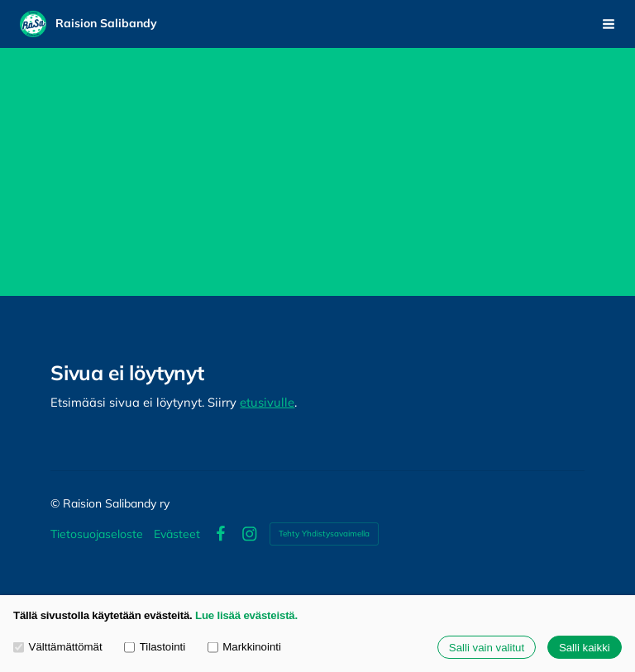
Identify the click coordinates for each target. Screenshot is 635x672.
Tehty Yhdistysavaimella (324, 534)
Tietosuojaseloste (97, 534)
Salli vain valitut (487, 648)
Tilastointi (155, 648)
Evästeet (177, 534)
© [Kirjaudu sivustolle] (57, 503)
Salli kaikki (585, 648)
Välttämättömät (58, 648)
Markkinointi (244, 648)
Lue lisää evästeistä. (246, 615)
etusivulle (267, 402)
